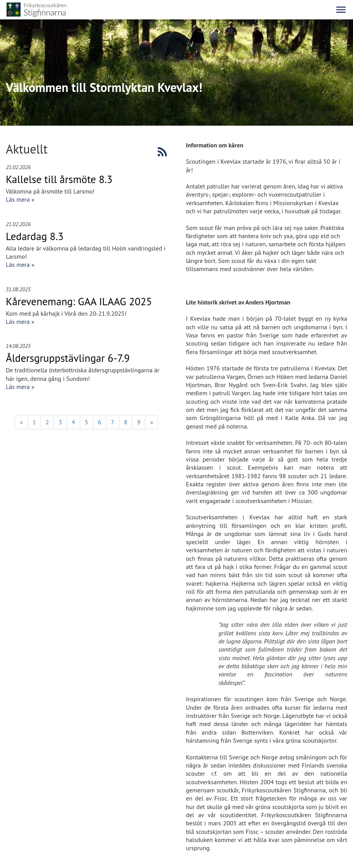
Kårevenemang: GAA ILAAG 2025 (79, 301)
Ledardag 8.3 (35, 236)
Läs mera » (20, 199)
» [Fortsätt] (152, 422)
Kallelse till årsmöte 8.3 (59, 179)
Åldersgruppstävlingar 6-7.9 (68, 358)
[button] (341, 10)
